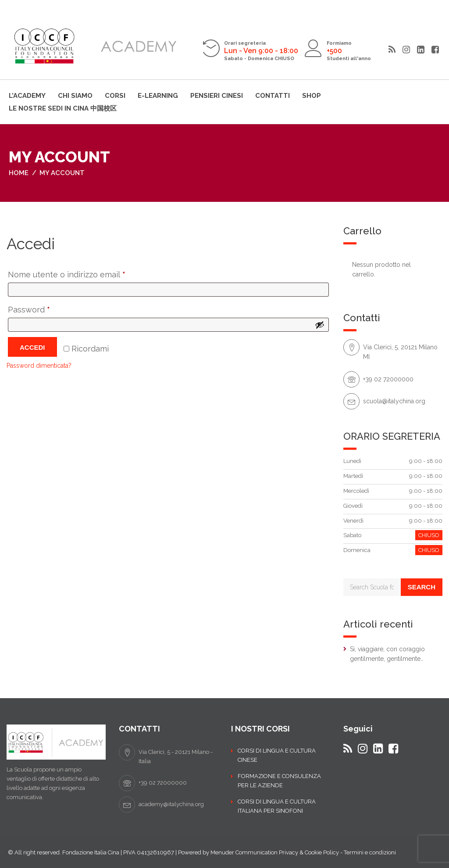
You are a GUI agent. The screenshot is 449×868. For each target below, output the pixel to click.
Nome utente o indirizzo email (84, 273)
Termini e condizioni (370, 852)
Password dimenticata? (39, 366)
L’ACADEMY (27, 96)
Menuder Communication (244, 852)
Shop (312, 96)
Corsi (115, 96)
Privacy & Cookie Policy (309, 852)
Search (422, 587)
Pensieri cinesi (217, 96)
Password (46, 308)
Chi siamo (75, 96)
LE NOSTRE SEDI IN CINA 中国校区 (63, 108)
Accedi (32, 347)
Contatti (273, 96)
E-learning (158, 96)
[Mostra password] (320, 325)
